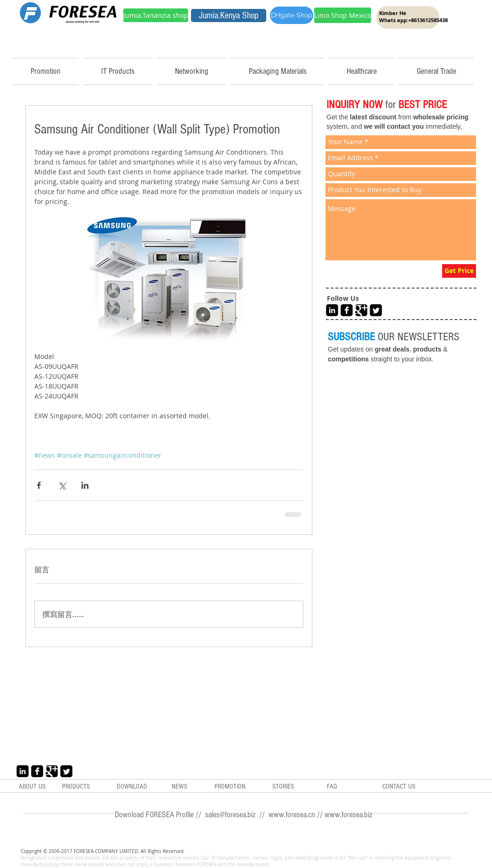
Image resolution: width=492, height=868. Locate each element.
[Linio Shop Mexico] (343, 15)
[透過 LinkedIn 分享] (85, 485)
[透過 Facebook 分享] (39, 485)
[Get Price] (459, 271)
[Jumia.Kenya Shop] (229, 16)
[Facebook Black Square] (347, 310)
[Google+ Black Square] (361, 310)
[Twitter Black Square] (376, 310)
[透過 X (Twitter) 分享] (62, 485)
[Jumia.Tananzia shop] (156, 15)
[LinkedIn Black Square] (332, 310)
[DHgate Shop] (292, 15)
